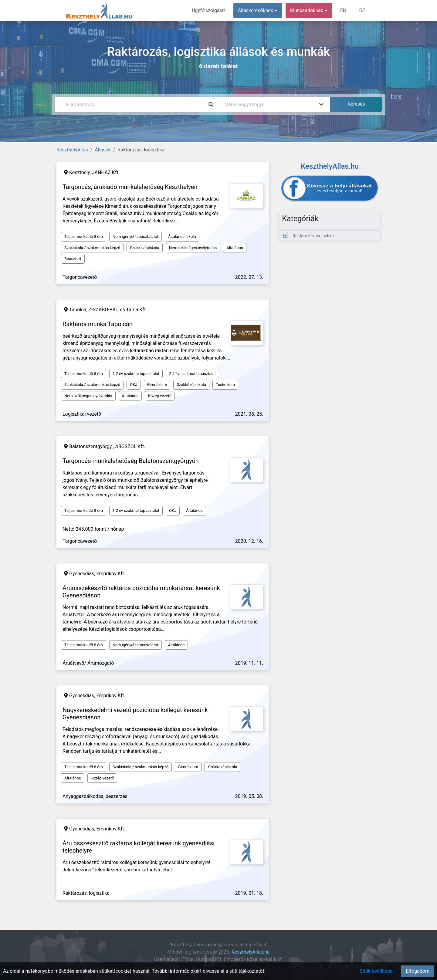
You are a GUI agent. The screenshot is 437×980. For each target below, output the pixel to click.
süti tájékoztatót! (247, 971)
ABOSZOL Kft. (130, 446)
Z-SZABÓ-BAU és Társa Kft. (118, 310)
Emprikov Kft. (111, 574)
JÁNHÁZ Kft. (106, 172)
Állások (103, 150)
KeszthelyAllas (72, 150)
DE (362, 10)
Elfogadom (418, 971)
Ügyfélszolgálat (208, 10)
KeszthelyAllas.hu (251, 952)
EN (343, 10)
